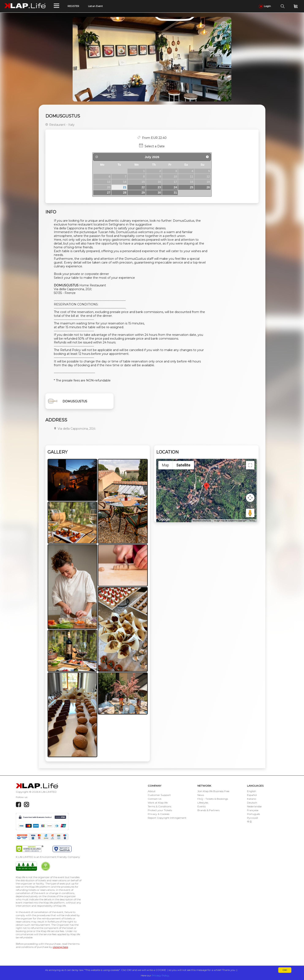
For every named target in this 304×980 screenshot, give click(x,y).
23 (159, 187)
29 (143, 193)
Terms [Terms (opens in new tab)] (252, 521)
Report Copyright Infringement (167, 818)
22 (143, 187)
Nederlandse (254, 806)
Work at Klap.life (158, 803)
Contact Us (155, 799)
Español (252, 795)
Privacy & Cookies (159, 814)
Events (202, 806)
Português (253, 814)
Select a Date (155, 146)
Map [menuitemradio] (166, 465)
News (201, 795)
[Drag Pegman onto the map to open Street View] (250, 513)
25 (191, 187)
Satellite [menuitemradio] (183, 465)
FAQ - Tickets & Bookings (213, 799)
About (152, 791)
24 (175, 187)
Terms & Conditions (159, 806)
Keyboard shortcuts (202, 521)
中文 (250, 822)
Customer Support (159, 795)
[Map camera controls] (250, 498)
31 (175, 193)
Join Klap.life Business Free (213, 791)
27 (109, 193)
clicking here (60, 947)
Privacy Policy (160, 975)
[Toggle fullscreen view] (250, 465)
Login (265, 6)
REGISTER (73, 6)
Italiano (252, 799)
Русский (252, 818)
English (252, 791)
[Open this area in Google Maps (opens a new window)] (164, 519)
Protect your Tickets (160, 810)
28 (125, 193)
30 (159, 193)
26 (208, 187)
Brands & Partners (208, 810)
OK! (285, 970)
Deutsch (252, 803)
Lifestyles (203, 803)
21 (125, 187)
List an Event (95, 6)
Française (253, 810)
